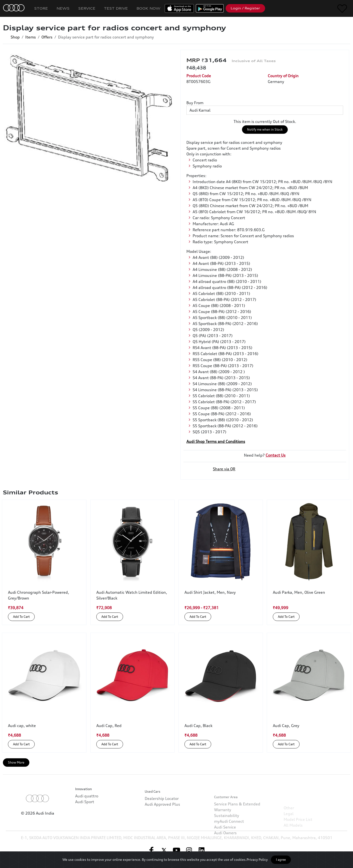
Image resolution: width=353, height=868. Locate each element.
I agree (281, 860)
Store (41, 8)
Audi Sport (85, 814)
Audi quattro (87, 809)
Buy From (195, 103)
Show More (16, 762)
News (63, 8)
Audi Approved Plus (162, 824)
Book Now (148, 8)
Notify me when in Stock (265, 129)
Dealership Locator (162, 818)
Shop (15, 37)
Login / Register (245, 8)
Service (87, 8)
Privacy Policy (257, 859)
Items (31, 37)
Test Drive (116, 8)
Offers (47, 37)
